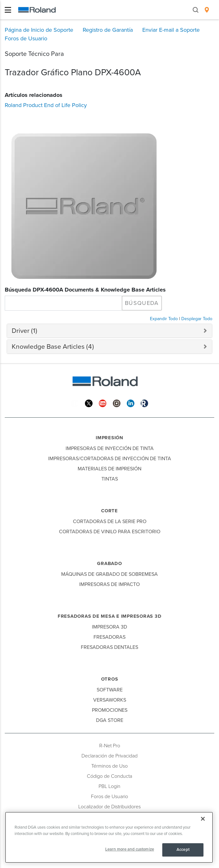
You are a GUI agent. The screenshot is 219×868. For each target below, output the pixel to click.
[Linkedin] (131, 403)
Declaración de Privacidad (109, 756)
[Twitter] (89, 403)
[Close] (203, 819)
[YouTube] (103, 403)
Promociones (110, 710)
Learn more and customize (130, 849)
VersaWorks (110, 700)
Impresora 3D (109, 627)
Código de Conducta (109, 776)
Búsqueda (142, 303)
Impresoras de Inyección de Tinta (110, 448)
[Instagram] (117, 403)
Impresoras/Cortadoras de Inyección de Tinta (110, 459)
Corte (109, 511)
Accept (183, 850)
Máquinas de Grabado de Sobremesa (109, 574)
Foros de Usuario (109, 797)
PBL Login (109, 786)
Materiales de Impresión (109, 469)
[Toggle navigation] (8, 10)
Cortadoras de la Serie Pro (110, 521)
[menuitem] (207, 10)
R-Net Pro (110, 746)
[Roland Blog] (145, 403)
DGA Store (110, 720)
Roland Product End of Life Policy (46, 105)
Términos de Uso (109, 766)
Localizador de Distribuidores (109, 807)
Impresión (109, 438)
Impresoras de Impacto (109, 584)
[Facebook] (75, 403)
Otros (110, 679)
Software (110, 690)
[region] (109, 837)
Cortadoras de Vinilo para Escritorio (110, 532)
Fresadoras (109, 637)
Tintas (110, 479)
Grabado (109, 563)
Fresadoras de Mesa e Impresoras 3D (110, 616)
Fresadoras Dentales (109, 647)
